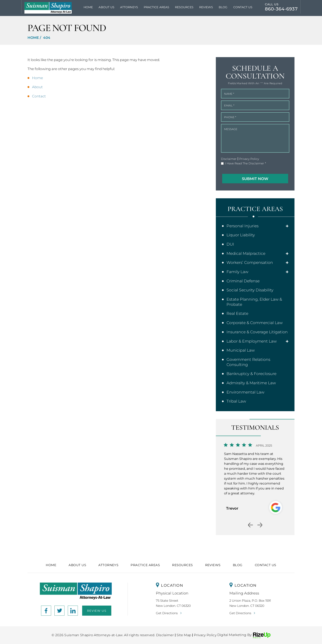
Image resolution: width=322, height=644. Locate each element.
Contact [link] (39, 96)
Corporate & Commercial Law (255, 323)
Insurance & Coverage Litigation (257, 332)
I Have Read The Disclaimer (246, 163)
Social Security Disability (250, 290)
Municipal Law (241, 350)
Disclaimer (229, 159)
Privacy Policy (249, 159)
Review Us (97, 611)
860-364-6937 (281, 9)
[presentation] (251, 525)
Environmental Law (245, 392)
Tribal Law (236, 401)
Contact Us (243, 7)
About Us (106, 7)
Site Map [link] (184, 635)
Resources (184, 7)
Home (88, 7)
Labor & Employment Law (252, 341)
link (73, 611)
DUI (230, 244)
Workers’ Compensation (250, 263)
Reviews (206, 7)
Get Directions (167, 613)
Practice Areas (156, 7)
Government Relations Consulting (248, 362)
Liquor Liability (241, 235)
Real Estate (237, 313)
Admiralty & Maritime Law (251, 383)
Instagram (59, 611)
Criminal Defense (243, 281)
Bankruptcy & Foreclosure (251, 374)
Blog (223, 7)
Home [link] (37, 78)
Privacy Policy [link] (205, 635)
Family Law (237, 272)
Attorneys (129, 7)
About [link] (37, 87)
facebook (46, 611)
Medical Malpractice (246, 253)
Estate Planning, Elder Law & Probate (254, 302)
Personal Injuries (243, 226)
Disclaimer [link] (165, 635)
